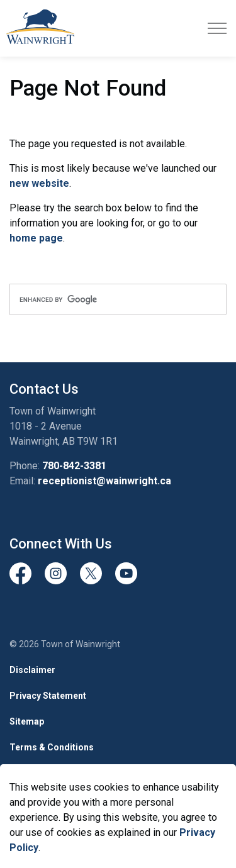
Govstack (73, 773)
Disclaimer (32, 670)
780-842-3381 (74, 466)
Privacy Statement (48, 696)
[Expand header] (217, 28)
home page (36, 238)
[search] (118, 299)
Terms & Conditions (52, 747)
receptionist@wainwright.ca (104, 481)
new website (39, 183)
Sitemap (27, 721)
